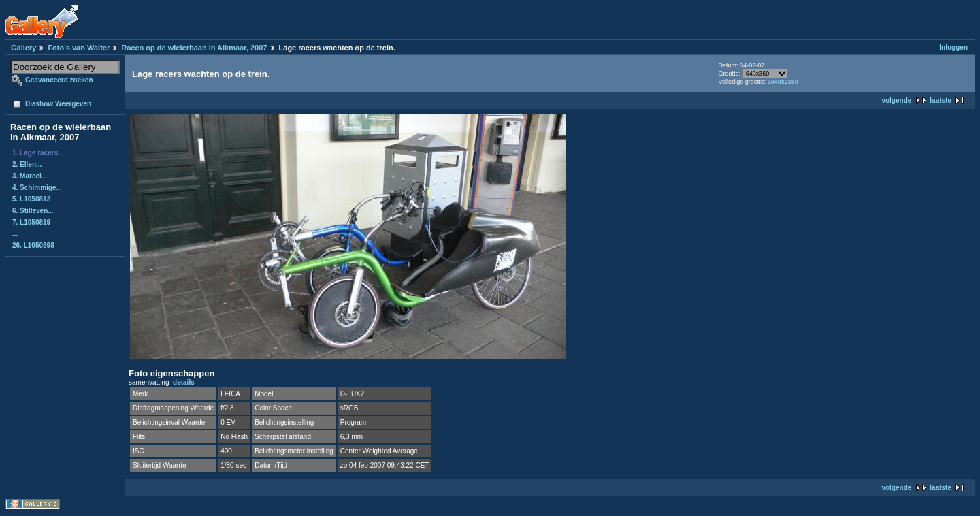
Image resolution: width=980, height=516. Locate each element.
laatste (941, 100)
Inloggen (953, 47)
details (184, 382)
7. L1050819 (31, 222)
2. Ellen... (27, 164)
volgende (896, 100)
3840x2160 (783, 82)
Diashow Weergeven (58, 104)
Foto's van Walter (79, 48)
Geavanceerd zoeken (59, 80)
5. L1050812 (31, 199)
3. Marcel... (30, 176)
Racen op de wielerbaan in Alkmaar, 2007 (194, 48)
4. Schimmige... (37, 188)
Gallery (23, 48)
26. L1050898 (33, 245)
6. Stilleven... (33, 211)
